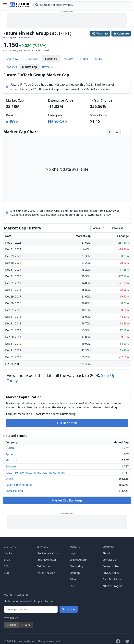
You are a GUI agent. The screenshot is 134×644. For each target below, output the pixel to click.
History (68, 59)
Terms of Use (110, 566)
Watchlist (100, 34)
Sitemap (75, 573)
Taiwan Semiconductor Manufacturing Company (35, 473)
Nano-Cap (57, 121)
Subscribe (69, 609)
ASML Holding (14, 491)
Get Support (44, 566)
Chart (98, 59)
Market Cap (29, 67)
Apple (9, 454)
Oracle (10, 479)
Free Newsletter (47, 560)
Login (73, 553)
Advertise (75, 579)
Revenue (48, 67)
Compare (121, 34)
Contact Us (109, 560)
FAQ (72, 586)
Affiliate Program (113, 586)
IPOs (7, 560)
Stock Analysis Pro (48, 553)
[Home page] (20, 5)
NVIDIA (10, 448)
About (106, 553)
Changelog (76, 566)
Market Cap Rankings (67, 500)
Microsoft (11, 460)
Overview (12, 59)
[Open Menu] (5, 5)
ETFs (7, 566)
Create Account (79, 560)
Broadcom (12, 466)
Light (11, 625)
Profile (84, 59)
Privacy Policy (111, 573)
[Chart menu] (126, 132)
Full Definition (67, 423)
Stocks (8, 553)
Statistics (51, 59)
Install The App (46, 573)
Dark (26, 625)
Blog (7, 573)
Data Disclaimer (112, 579)
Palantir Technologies (19, 485)
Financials (32, 59)
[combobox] (83, 5)
